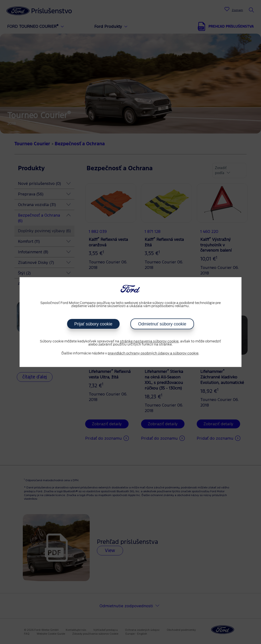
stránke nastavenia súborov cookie (149, 341)
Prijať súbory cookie (93, 324)
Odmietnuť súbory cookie (162, 324)
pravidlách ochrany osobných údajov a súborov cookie (153, 353)
